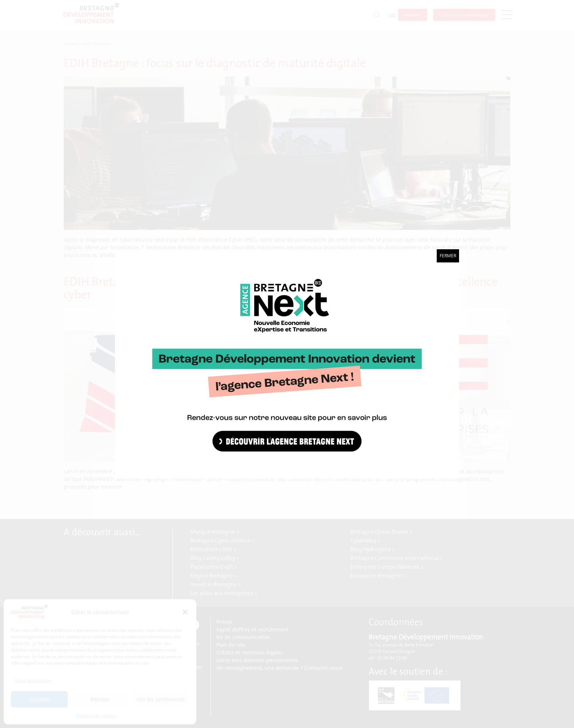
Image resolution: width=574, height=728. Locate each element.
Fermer (448, 256)
